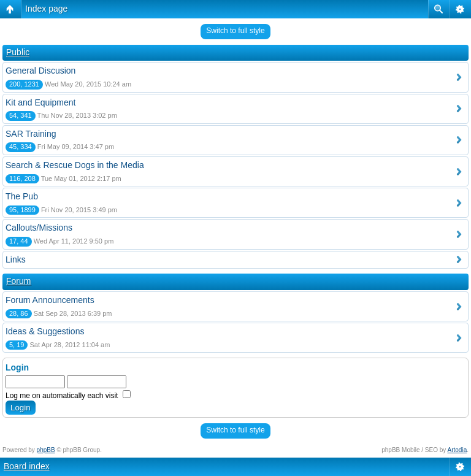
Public (18, 52)
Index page (46, 9)
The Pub (22, 196)
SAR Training (31, 134)
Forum (18, 281)
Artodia (458, 450)
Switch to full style (235, 31)
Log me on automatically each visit (68, 396)
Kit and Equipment (40, 102)
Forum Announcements (50, 300)
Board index (27, 466)
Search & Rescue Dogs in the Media (75, 165)
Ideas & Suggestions (45, 331)
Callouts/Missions (39, 228)
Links (16, 259)
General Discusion (40, 71)
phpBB (46, 450)
